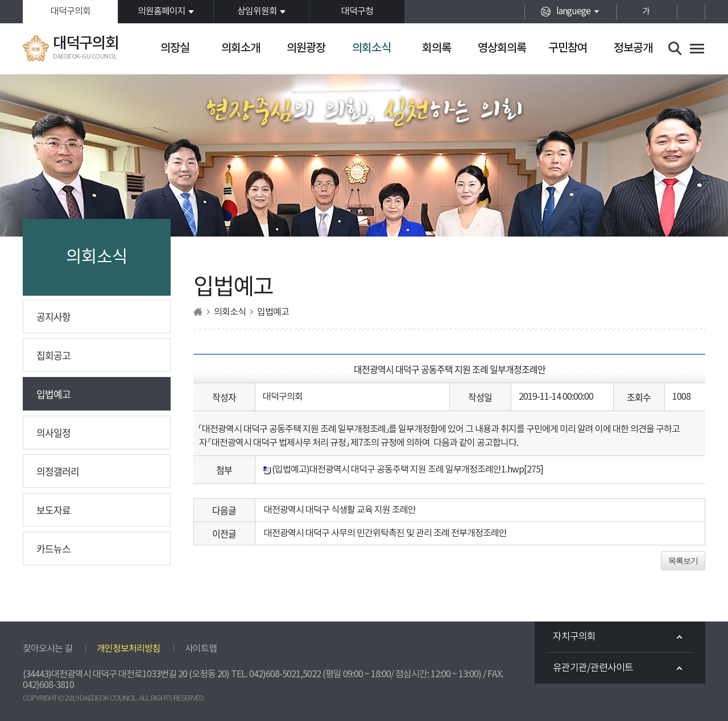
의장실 (175, 48)
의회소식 (371, 48)
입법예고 (53, 394)
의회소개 (241, 48)
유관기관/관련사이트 (593, 668)
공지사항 (53, 316)
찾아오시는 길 (47, 649)
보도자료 (53, 510)
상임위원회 (257, 11)
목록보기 (683, 561)
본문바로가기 (0, 0)
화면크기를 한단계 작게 (666, 12)
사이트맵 (201, 649)
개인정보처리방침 (129, 649)
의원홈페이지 (162, 11)
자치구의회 (574, 637)
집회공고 (53, 355)
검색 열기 (675, 49)
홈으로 (198, 312)
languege (573, 11)
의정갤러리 (58, 471)
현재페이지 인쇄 (691, 12)
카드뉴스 (53, 548)
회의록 (437, 48)
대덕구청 (357, 11)
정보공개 (633, 48)
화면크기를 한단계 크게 (626, 12)
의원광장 (306, 48)
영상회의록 (502, 48)
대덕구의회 (71, 11)
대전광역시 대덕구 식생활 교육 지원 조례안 (340, 510)
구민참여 (568, 48)
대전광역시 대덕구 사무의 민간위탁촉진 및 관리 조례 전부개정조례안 (385, 533)
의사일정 (53, 432)
